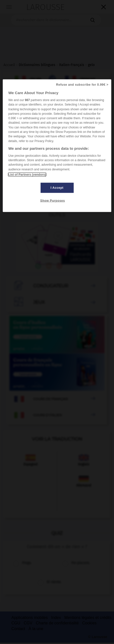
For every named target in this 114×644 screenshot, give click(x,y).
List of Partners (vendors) (27, 175)
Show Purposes (53, 201)
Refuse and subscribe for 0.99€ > (82, 85)
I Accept (57, 188)
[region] (57, 146)
